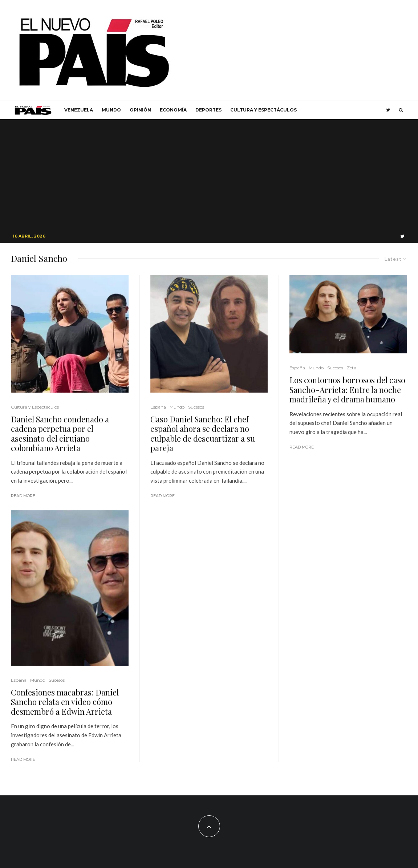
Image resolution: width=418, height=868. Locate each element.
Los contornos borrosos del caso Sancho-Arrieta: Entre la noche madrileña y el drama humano (347, 390)
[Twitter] (388, 110)
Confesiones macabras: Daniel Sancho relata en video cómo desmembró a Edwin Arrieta (65, 702)
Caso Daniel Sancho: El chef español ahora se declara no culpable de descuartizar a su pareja (203, 434)
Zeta (352, 368)
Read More (23, 496)
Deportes (208, 110)
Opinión (140, 110)
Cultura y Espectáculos (263, 110)
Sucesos (57, 680)
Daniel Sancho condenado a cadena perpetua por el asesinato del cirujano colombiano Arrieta (60, 434)
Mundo (111, 110)
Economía (173, 110)
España (19, 680)
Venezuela (79, 110)
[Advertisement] (209, 175)
